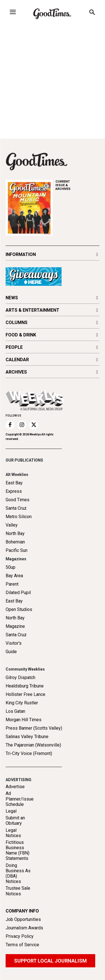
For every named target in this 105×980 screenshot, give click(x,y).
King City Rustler (22, 703)
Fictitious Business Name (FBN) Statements (17, 850)
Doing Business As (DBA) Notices (18, 874)
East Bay (14, 601)
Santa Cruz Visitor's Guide (16, 643)
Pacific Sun (17, 550)
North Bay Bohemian (15, 538)
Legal (11, 811)
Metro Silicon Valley (19, 521)
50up (11, 567)
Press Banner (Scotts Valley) (34, 728)
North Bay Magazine (15, 622)
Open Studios (19, 609)
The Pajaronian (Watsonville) (33, 745)
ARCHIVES (78, 185)
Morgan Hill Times (24, 720)
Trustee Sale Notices (18, 891)
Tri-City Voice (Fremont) (29, 753)
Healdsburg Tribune (25, 686)
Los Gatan (15, 711)
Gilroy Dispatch (20, 677)
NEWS (12, 298)
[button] (92, 13)
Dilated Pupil (18, 593)
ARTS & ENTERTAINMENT (32, 310)
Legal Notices (13, 833)
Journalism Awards (24, 928)
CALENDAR (17, 360)
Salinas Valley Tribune (27, 737)
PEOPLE (14, 347)
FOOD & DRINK (21, 335)
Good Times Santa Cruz (17, 504)
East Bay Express (14, 487)
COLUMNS (17, 322)
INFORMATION (21, 254)
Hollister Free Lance (25, 694)
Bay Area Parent (14, 580)
